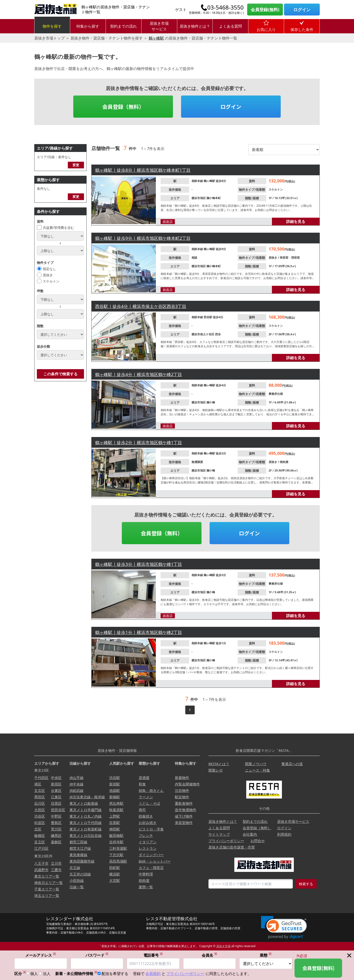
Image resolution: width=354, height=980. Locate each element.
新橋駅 (115, 797)
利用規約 (284, 834)
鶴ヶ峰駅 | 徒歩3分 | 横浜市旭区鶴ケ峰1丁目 (139, 564)
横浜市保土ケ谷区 (203, 334)
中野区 (56, 816)
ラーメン (146, 797)
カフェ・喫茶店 (151, 868)
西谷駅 (208, 317)
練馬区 (56, 835)
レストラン (148, 848)
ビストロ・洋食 (151, 829)
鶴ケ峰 (211, 402)
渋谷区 (40, 816)
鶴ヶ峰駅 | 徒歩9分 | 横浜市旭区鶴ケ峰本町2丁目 (143, 238)
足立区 (40, 842)
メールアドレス (41, 955)
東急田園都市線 (82, 861)
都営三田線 (78, 842)
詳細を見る (296, 221)
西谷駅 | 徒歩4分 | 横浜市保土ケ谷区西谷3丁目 (141, 306)
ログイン (302, 10)
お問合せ (258, 841)
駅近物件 (182, 797)
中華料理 (146, 874)
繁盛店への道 (292, 764)
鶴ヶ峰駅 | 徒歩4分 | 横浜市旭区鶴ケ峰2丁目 (139, 374)
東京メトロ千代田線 (86, 823)
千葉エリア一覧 (47, 889)
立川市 (56, 863)
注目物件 (182, 790)
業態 (266, 955)
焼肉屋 (284, 462)
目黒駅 (115, 823)
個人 (34, 974)
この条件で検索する (60, 374)
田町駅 (115, 868)
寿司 (142, 810)
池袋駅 (115, 790)
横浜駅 (115, 874)
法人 (47, 974)
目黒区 (56, 803)
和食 (142, 784)
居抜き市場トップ (49, 38)
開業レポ (216, 770)
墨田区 (40, 797)
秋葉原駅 (116, 810)
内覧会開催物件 (187, 784)
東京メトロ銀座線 (84, 803)
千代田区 (41, 778)
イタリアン (148, 842)
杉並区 (40, 823)
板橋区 (40, 835)
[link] (284, 927)
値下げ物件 (184, 816)
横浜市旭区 (199, 198)
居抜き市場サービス (159, 26)
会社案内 (250, 834)
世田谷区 (58, 810)
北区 (38, 829)
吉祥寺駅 (116, 842)
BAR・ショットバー (155, 861)
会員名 (210, 955)
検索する (306, 884)
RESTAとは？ (219, 764)
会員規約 (153, 974)
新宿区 (56, 784)
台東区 (56, 790)
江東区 (56, 797)
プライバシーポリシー (226, 841)
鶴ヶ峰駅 (156, 38)
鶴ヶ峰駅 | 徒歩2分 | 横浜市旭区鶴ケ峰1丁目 (139, 442)
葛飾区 (56, 842)
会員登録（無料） (123, 106)
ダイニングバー (151, 855)
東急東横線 (78, 855)
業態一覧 (146, 887)
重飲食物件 (184, 803)
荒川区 (56, 829)
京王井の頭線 (80, 874)
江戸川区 (41, 848)
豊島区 (56, 823)
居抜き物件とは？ (195, 26)
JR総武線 (76, 790)
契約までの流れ (123, 26)
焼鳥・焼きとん (151, 790)
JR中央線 (76, 784)
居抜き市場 (223, 946)
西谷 (218, 334)
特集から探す (88, 26)
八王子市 (41, 863)
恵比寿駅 (116, 803)
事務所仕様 (276, 394)
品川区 (40, 803)
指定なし (49, 269)
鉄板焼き (146, 816)
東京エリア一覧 (47, 876)
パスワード (97, 955)
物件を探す (52, 26)
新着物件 (182, 778)
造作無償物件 (186, 810)
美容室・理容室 (290, 258)
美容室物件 (184, 823)
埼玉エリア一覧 (47, 895)
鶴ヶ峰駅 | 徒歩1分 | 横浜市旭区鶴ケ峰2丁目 (139, 632)
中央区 (56, 778)
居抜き (48, 275)
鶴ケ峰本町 (214, 198)
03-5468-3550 (225, 7)
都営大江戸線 (80, 848)
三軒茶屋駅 (118, 848)
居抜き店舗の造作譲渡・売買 (232, 847)
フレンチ (146, 835)
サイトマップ (219, 834)
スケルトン (51, 281)
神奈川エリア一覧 (49, 883)
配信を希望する (115, 974)
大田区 (40, 810)
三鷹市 (56, 870)
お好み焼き (148, 823)
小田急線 (77, 880)
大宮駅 (115, 880)
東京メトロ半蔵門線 (86, 810)
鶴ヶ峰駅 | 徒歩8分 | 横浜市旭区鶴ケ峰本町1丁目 (143, 170)
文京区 (40, 790)
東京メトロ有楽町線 (86, 829)
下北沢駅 (116, 855)
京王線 (75, 868)
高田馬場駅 (118, 861)
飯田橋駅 (116, 835)
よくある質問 (231, 26)
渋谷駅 (115, 778)
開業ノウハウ (256, 764)
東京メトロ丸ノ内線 (86, 816)
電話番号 (153, 955)
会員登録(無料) (265, 10)
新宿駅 (115, 784)
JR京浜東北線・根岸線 (87, 797)
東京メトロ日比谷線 (86, 835)
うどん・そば (149, 803)
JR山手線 (76, 778)
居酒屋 (144, 778)
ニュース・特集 (258, 770)
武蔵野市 (41, 870)
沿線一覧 (77, 887)
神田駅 (115, 829)
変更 (76, 165)
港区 (38, 784)
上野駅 (115, 816)
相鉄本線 (198, 181)
